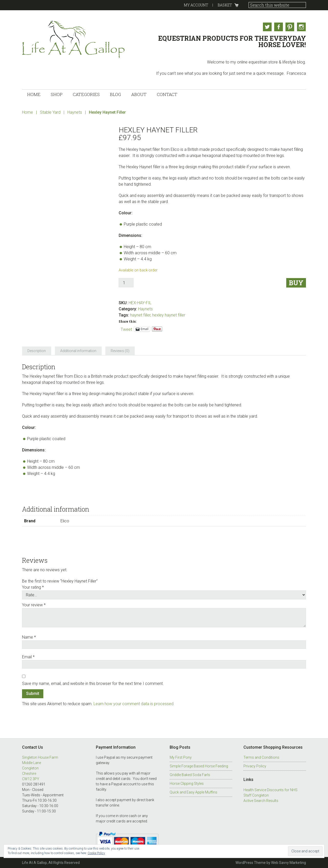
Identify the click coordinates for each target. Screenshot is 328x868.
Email (28, 656)
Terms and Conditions (261, 757)
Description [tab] (37, 350)
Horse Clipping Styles (187, 783)
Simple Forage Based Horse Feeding (199, 766)
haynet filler (140, 315)
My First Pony (181, 757)
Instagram (302, 27)
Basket (225, 5)
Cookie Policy (96, 853)
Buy (296, 283)
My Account (196, 5)
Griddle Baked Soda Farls (190, 775)
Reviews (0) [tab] (120, 350)
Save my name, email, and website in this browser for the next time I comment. (93, 683)
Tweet (126, 329)
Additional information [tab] (78, 350)
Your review (34, 604)
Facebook (278, 27)
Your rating (33, 587)
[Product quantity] (126, 282)
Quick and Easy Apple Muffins (193, 792)
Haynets (75, 112)
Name (29, 637)
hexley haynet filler (169, 315)
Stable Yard (50, 112)
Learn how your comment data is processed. (134, 703)
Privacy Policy (255, 766)
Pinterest (290, 27)
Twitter (266, 27)
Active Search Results (261, 800)
